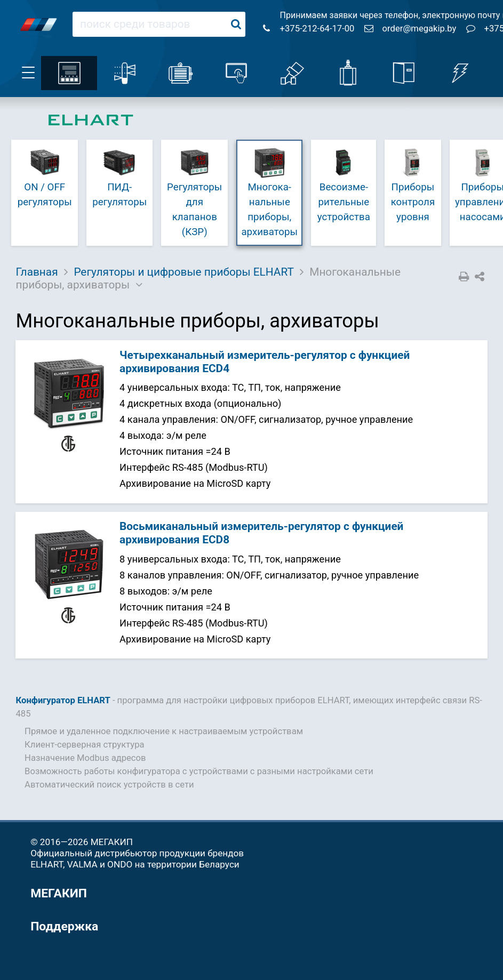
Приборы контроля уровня (413, 184)
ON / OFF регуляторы (45, 177)
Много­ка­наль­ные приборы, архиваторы (269, 192)
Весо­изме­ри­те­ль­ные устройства (344, 184)
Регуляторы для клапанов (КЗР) (194, 192)
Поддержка (64, 926)
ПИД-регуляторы (119, 177)
